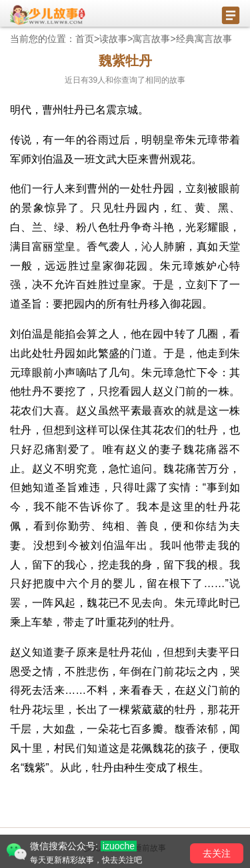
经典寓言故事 (204, 39)
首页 (85, 39)
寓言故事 (151, 39)
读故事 (113, 39)
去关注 (217, 853)
